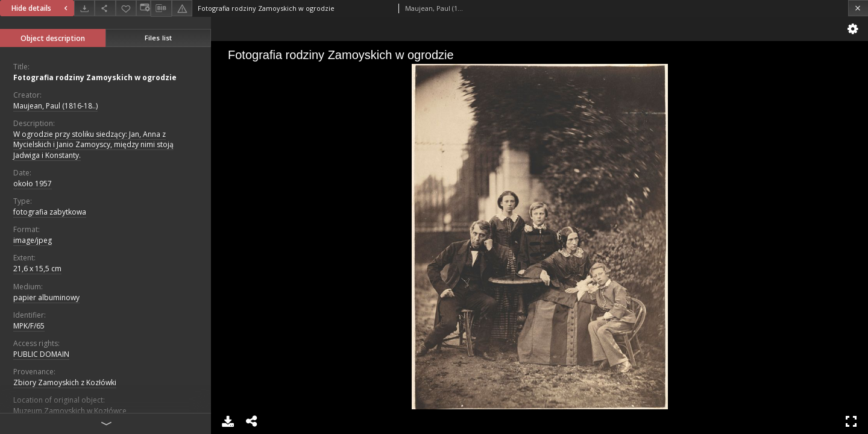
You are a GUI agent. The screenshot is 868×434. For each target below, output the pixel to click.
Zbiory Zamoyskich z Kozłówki (65, 382)
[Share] (105, 8)
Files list (158, 38)
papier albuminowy (46, 297)
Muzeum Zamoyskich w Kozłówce (70, 411)
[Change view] (143, 8)
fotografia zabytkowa (50, 212)
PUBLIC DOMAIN (41, 354)
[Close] (858, 8)
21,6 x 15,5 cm (37, 269)
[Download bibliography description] (161, 8)
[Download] (84, 8)
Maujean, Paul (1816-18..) (55, 106)
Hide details (41, 8)
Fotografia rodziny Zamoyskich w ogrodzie (95, 77)
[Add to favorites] (126, 8)
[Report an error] (182, 8)
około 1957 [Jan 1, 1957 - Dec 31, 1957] (33, 184)
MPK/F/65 (29, 326)
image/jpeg (33, 240)
